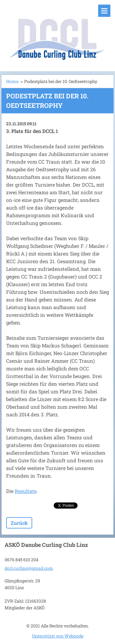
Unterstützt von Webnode (58, 636)
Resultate (26, 491)
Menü (104, 11)
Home (12, 81)
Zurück (19, 523)
